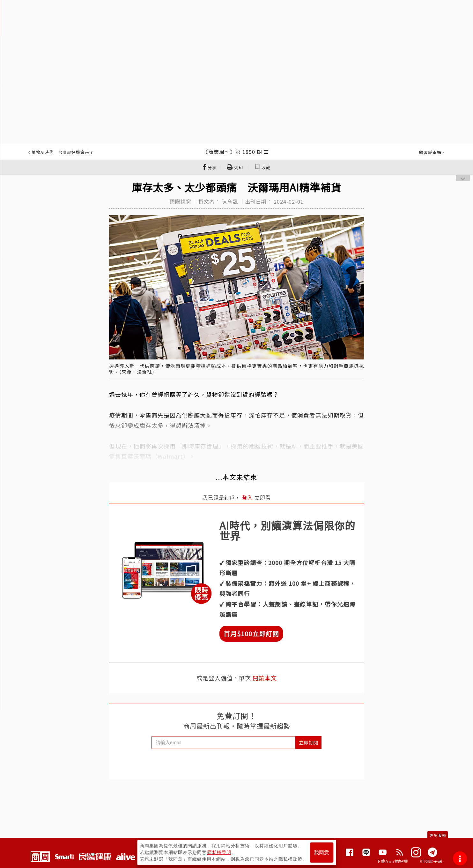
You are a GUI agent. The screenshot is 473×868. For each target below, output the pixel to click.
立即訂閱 (308, 742)
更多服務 (438, 835)
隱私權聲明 (219, 852)
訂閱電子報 (431, 861)
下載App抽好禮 (392, 861)
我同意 (321, 853)
